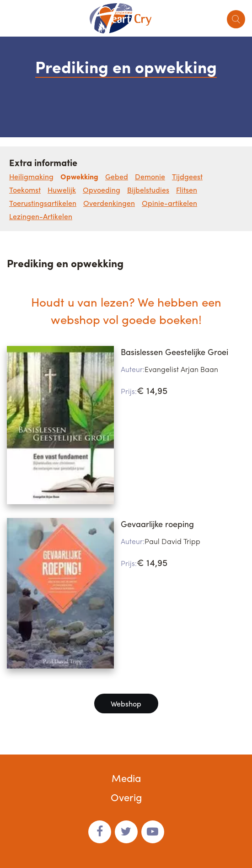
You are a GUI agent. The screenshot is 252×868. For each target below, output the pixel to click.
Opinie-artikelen (169, 203)
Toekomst (25, 190)
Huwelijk (62, 190)
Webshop (126, 704)
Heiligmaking (31, 176)
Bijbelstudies (148, 190)
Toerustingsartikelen (43, 203)
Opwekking (79, 176)
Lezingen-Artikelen (41, 216)
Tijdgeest (187, 176)
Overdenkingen (109, 203)
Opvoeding (102, 190)
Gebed (117, 176)
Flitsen (187, 190)
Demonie (150, 176)
